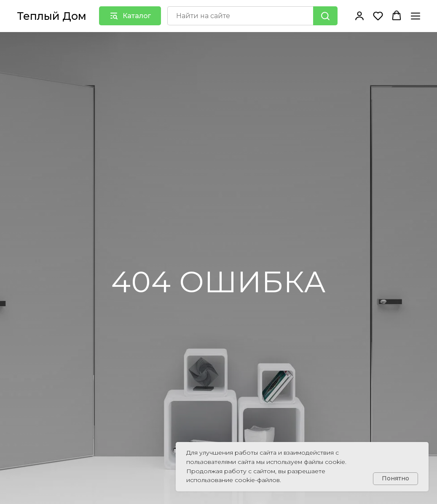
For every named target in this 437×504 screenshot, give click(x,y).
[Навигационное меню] (416, 16)
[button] (359, 16)
